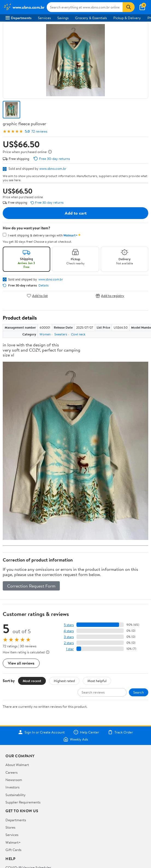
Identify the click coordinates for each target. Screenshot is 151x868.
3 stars (69, 637)
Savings (63, 18)
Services (44, 18)
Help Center (86, 732)
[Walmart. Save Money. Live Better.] (24, 7)
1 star (70, 649)
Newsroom (14, 780)
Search (139, 692)
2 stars (69, 643)
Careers (11, 772)
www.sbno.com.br (53, 168)
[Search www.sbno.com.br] (85, 7)
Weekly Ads (76, 739)
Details (44, 285)
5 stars (69, 625)
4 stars (69, 631)
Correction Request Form (31, 586)
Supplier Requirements (23, 802)
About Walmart (17, 765)
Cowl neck (78, 334)
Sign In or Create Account (41, 732)
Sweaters (61, 334)
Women (45, 334)
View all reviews (21, 663)
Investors (12, 787)
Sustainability (16, 795)
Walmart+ (13, 842)
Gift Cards (13, 850)
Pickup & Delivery (127, 18)
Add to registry (110, 296)
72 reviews (39, 131)
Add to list (37, 296)
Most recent (32, 681)
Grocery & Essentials (91, 18)
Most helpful (97, 681)
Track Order (120, 732)
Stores (10, 827)
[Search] (129, 7)
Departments (18, 18)
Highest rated (64, 681)
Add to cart (76, 213)
